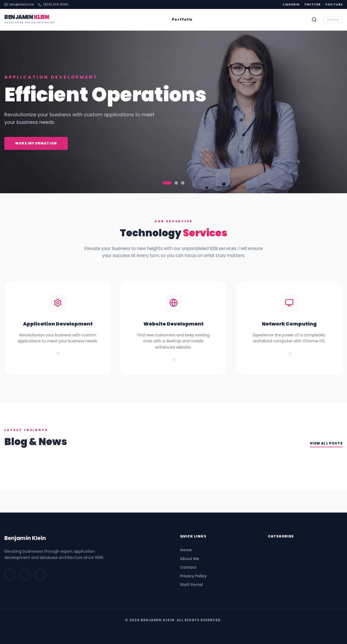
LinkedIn (291, 4)
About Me (189, 559)
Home (186, 550)
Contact (188, 567)
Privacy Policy (193, 576)
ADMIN (333, 20)
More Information (36, 143)
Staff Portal (191, 585)
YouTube (334, 4)
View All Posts (326, 443)
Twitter (313, 4)
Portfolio (182, 20)
